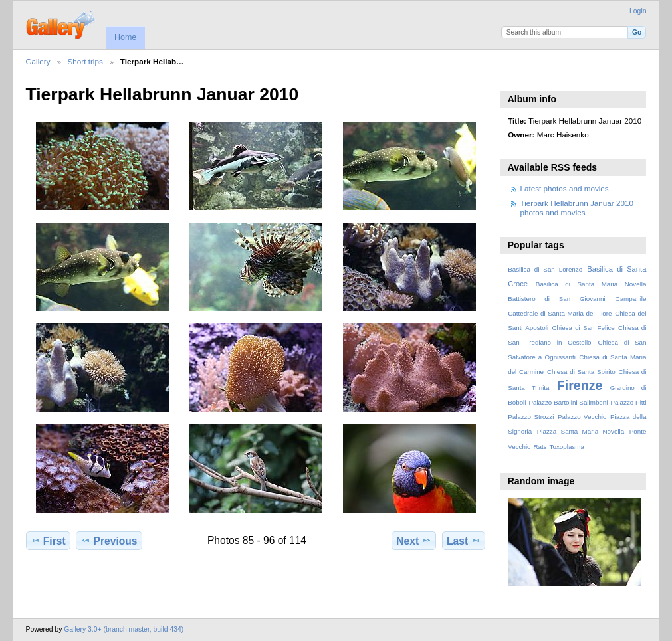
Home (125, 37)
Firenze (580, 385)
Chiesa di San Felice (583, 328)
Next (414, 541)
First (48, 541)
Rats (540, 447)
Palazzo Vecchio (582, 417)
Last (464, 541)
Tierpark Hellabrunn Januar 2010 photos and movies (577, 208)
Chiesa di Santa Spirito (581, 372)
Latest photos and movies (565, 188)
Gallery (38, 61)
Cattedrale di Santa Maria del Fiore (560, 313)
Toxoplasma (567, 447)
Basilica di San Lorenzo (545, 269)
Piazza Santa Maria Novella (581, 431)
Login (638, 11)
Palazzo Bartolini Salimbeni (568, 402)
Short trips (85, 61)
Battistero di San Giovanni (556, 299)
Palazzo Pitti (628, 402)
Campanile (631, 299)
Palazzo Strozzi (531, 417)
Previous (109, 541)
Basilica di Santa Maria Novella (591, 284)
